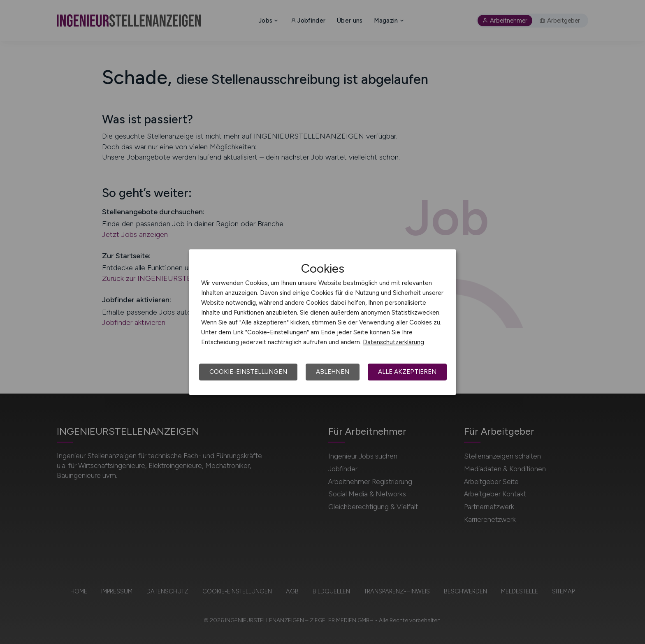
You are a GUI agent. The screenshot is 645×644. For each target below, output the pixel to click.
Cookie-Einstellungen (248, 372)
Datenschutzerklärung (393, 342)
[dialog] (322, 322)
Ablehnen (333, 372)
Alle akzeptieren (407, 372)
